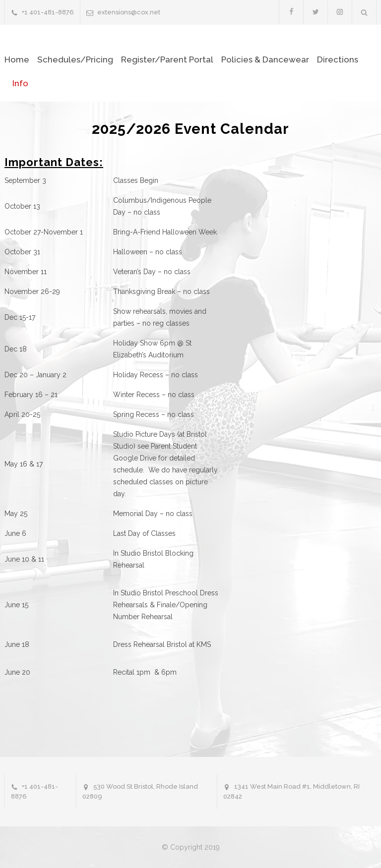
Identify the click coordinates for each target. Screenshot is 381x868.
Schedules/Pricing (75, 59)
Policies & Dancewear (265, 59)
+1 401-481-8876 (48, 12)
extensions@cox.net (129, 12)
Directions (338, 59)
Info (20, 83)
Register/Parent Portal (167, 59)
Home (17, 59)
